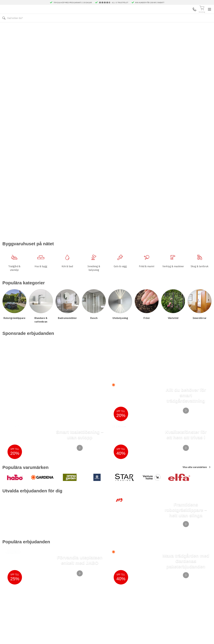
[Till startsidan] (25, 14)
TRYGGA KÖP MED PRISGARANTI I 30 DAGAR (73, 2)
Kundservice (177, 14)
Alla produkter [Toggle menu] (14, 27)
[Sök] (134, 14)
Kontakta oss (69, 27)
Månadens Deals (147, 27)
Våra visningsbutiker (97, 27)
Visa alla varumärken (197, 322)
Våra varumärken (124, 27)
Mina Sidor (188, 14)
